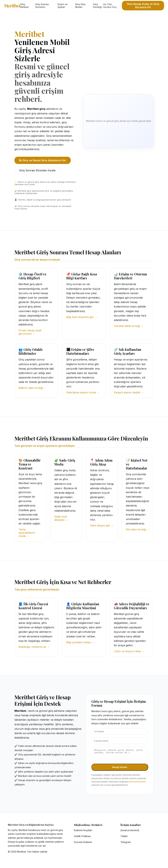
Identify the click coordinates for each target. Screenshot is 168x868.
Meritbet (12, 6)
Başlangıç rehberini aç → (34, 647)
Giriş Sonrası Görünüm (42, 6)
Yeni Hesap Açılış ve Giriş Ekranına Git (143, 6)
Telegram (126, 844)
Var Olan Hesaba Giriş (110, 6)
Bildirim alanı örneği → (32, 388)
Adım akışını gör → (102, 525)
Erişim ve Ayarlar (63, 6)
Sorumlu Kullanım (83, 844)
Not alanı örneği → (138, 529)
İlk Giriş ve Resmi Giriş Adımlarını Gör (43, 160)
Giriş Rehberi (24, 6)
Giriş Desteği (97, 6)
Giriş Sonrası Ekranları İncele (37, 170)
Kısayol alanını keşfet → (129, 392)
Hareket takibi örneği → (129, 326)
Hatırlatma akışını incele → (83, 392)
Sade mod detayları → (61, 518)
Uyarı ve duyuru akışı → (129, 651)
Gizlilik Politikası (82, 838)
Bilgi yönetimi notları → (80, 642)
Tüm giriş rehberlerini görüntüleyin (37, 589)
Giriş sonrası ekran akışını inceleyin (37, 260)
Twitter (124, 838)
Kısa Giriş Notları (80, 6)
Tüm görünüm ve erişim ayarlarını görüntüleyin (45, 446)
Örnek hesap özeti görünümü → (30, 332)
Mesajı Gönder (120, 769)
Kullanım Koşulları (83, 832)
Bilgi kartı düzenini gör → (82, 317)
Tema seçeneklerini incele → (27, 533)
